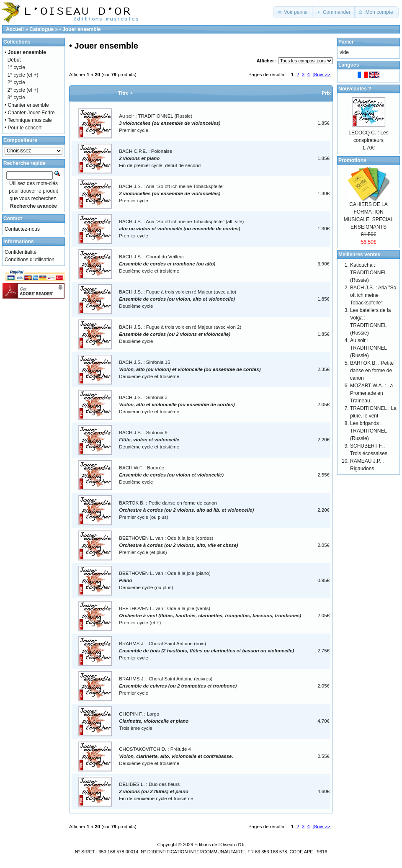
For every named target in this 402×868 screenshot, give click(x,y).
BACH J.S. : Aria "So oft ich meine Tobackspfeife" (373, 295)
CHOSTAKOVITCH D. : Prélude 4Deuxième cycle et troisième (176, 756)
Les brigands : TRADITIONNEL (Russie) (368, 431)
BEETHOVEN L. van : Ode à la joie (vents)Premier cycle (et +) (210, 616)
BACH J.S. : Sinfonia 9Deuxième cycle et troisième (149, 440)
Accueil (15, 29)
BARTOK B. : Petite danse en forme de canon (372, 371)
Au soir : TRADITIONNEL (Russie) (368, 348)
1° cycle (16, 67)
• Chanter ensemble (27, 105)
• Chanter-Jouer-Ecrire (30, 113)
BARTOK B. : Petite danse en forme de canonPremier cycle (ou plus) (186, 510)
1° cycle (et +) (23, 75)
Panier (346, 42)
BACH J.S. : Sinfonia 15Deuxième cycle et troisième (190, 370)
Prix (326, 93)
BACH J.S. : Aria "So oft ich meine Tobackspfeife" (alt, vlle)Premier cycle (181, 229)
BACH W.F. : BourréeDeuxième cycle (171, 475)
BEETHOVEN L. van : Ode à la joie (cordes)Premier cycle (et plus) (178, 545)
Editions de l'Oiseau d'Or (219, 845)
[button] (293, 12)
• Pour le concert (23, 128)
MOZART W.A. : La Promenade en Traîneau (371, 393)
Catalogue (41, 29)
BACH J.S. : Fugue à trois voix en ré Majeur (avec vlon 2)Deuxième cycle (180, 334)
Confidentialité (21, 252)
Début (14, 60)
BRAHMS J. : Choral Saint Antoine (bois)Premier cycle (206, 651)
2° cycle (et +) (23, 90)
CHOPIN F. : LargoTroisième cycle (154, 721)
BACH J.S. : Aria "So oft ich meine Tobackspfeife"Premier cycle (171, 194)
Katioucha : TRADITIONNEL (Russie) (368, 273)
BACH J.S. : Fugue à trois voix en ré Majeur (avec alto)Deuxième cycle (178, 299)
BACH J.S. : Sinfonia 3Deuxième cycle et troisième (177, 405)
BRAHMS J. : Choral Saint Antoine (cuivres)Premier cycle (178, 686)
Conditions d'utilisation (30, 260)
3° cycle (16, 98)
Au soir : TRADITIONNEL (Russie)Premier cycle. (170, 123)
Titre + (125, 93)
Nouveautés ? (355, 89)
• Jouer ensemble (80, 29)
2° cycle (16, 82)
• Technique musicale (28, 120)
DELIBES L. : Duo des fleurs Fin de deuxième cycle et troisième (156, 792)
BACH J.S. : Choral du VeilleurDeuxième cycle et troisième (167, 264)
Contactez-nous (22, 229)
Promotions (352, 160)
